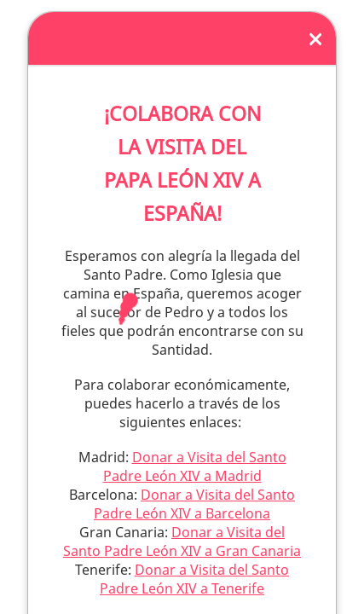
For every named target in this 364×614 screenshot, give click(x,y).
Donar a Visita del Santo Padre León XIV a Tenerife (194, 579)
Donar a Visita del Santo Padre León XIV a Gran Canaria (182, 542)
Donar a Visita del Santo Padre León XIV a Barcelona (194, 504)
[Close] (315, 38)
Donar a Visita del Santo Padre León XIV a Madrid (195, 466)
